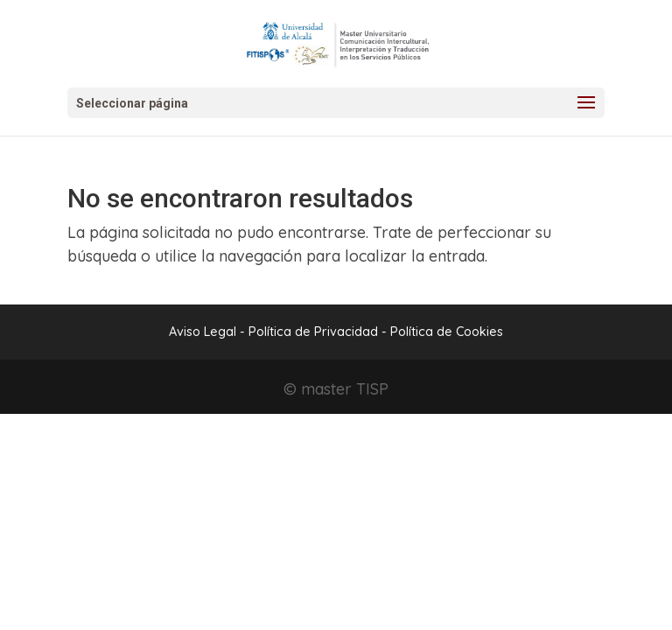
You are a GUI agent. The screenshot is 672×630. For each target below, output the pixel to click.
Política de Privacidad (315, 332)
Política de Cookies (447, 332)
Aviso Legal (203, 332)
